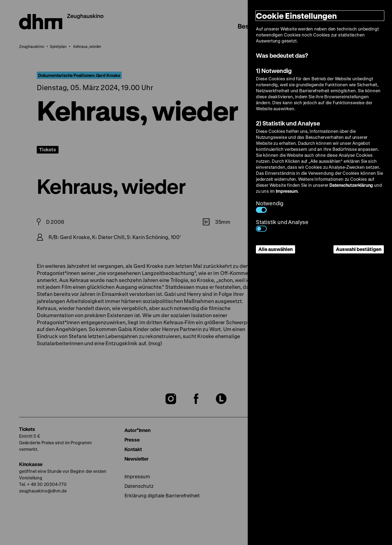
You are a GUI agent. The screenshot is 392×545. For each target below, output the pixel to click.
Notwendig (270, 206)
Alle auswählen (275, 249)
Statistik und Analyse (282, 225)
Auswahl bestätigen (359, 249)
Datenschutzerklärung (351, 185)
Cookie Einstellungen (296, 16)
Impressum (287, 191)
